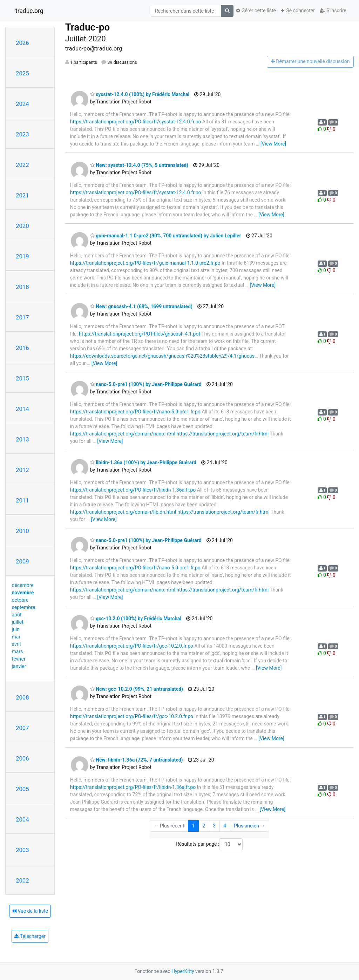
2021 (22, 195)
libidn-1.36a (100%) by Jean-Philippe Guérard (143, 462)
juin (16, 629)
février (19, 659)
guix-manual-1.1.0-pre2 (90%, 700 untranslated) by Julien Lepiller (166, 236)
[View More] (273, 144)
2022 (22, 165)
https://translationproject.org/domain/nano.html (123, 434)
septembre (24, 607)
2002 (22, 880)
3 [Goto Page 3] (214, 826)
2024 (22, 104)
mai (16, 637)
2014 (22, 409)
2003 (22, 850)
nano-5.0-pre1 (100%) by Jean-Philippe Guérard (146, 384)
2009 (22, 561)
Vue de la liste (30, 911)
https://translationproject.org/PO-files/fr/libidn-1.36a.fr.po (133, 490)
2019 (22, 256)
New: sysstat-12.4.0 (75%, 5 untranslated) (139, 165)
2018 (22, 287)
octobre (20, 600)
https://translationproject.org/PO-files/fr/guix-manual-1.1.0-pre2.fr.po (145, 263)
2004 (22, 819)
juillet (18, 622)
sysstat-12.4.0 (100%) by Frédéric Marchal (140, 94)
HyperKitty (183, 971)
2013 (22, 439)
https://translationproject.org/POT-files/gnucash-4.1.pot (140, 334)
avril (16, 644)
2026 (22, 43)
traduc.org (29, 11)
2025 (22, 73)
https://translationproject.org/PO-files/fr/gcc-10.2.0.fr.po (132, 646)
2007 (22, 728)
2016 (22, 348)
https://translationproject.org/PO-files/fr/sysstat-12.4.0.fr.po (136, 122)
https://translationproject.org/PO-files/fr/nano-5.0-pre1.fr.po (135, 412)
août (17, 615)
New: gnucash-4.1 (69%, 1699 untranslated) (141, 306)
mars (18, 651)
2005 (22, 789)
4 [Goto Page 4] (225, 826)
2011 (22, 500)
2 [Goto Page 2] (204, 826)
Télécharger (30, 936)
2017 (22, 317)
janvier (19, 666)
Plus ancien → (249, 826)
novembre (23, 593)
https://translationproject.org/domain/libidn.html (123, 512)
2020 (22, 226)
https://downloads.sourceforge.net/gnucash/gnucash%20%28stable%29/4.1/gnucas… (164, 356)
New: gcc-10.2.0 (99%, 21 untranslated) (137, 689)
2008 (22, 697)
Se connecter (298, 11)
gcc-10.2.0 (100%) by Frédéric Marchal (136, 619)
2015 (22, 378)
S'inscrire (333, 11)
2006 (22, 758)
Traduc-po (88, 27)
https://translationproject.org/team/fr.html (222, 434)
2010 (22, 531)
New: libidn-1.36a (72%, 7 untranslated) (137, 760)
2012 (22, 470)
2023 (22, 134)
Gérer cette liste (256, 11)
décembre (23, 585)
